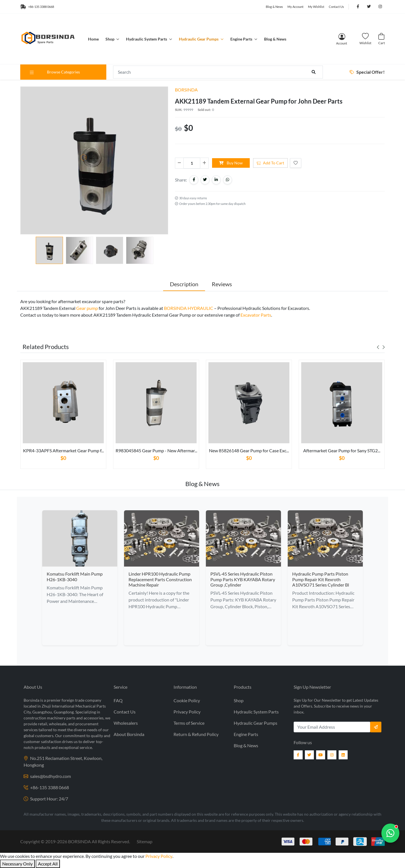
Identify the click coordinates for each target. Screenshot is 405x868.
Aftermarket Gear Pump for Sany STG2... (342, 450)
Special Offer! (367, 72)
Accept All (48, 864)
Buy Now (231, 163)
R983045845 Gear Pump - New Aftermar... (156, 450)
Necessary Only (17, 864)
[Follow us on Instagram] (380, 7)
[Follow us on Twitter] (369, 7)
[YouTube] (321, 755)
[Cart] (381, 39)
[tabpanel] (63, 417)
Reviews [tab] (222, 284)
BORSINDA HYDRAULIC (189, 308)
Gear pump (87, 308)
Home (93, 39)
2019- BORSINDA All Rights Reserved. (88, 841)
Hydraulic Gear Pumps (199, 39)
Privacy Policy (187, 712)
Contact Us (336, 7)
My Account (295, 7)
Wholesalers (126, 723)
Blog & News (274, 7)
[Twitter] (309, 755)
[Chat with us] (390, 833)
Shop (110, 39)
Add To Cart (270, 163)
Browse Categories (54, 72)
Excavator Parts (256, 315)
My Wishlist (316, 7)
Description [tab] (184, 284)
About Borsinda (129, 734)
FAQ (118, 700)
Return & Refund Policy (196, 734)
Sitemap (145, 841)
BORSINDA (186, 90)
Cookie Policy (187, 700)
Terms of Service (189, 723)
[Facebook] (298, 755)
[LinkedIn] (343, 755)
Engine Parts (242, 39)
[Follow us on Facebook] (358, 7)
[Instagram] (332, 755)
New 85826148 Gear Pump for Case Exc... (249, 450)
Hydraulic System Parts (147, 39)
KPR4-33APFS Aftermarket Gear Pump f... (63, 450)
